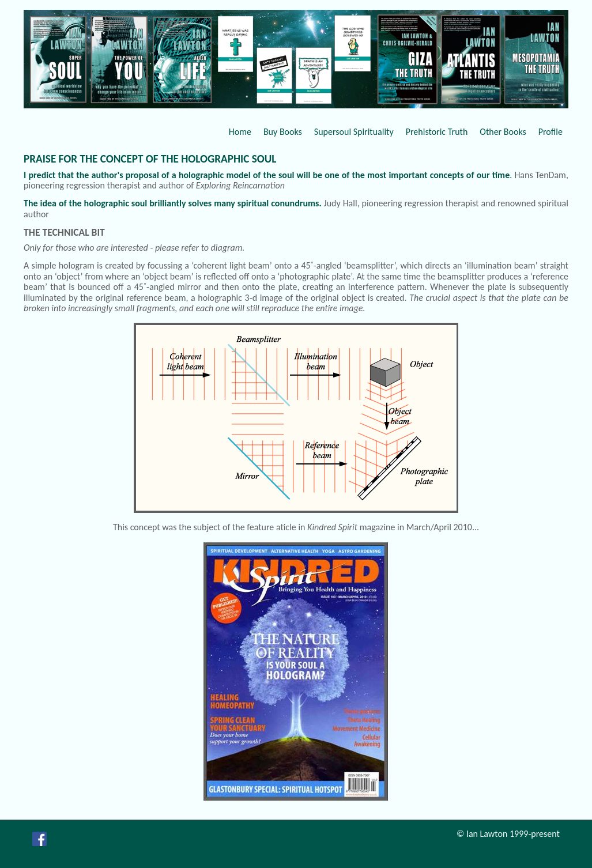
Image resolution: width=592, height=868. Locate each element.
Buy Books (283, 132)
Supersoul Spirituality (354, 132)
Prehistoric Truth (437, 132)
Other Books (503, 132)
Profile (550, 132)
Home (240, 132)
